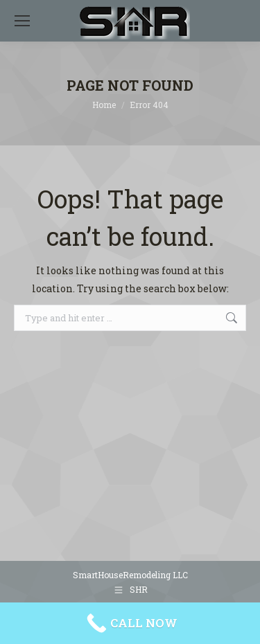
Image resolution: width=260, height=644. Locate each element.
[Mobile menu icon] (22, 21)
